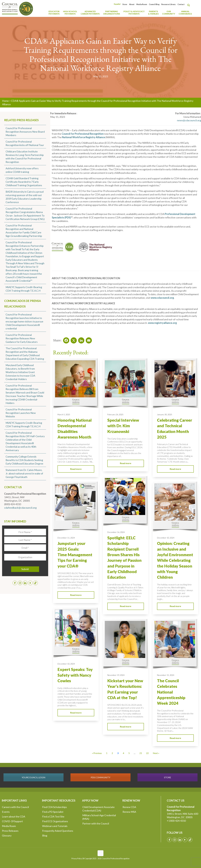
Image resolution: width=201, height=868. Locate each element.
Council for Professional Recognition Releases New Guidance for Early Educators (22, 338)
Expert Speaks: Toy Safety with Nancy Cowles (75, 675)
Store (125, 4)
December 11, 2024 (66, 538)
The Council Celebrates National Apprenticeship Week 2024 (171, 692)
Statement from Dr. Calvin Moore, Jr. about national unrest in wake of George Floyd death (24, 473)
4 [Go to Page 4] (123, 753)
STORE (167, 777)
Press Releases (10, 831)
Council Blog (154, 4)
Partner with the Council (96, 823)
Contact (181, 4)
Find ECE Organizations (55, 821)
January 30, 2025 (165, 414)
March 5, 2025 (64, 414)
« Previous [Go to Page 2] (97, 753)
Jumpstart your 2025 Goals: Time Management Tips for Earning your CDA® (75, 555)
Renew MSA (129, 812)
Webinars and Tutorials (55, 826)
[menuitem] (117, 4)
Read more (76, 469)
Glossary (7, 835)
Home (5, 101)
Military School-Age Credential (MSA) (99, 817)
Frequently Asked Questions (58, 831)
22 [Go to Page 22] (147, 753)
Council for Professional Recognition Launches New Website (21, 413)
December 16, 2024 (116, 532)
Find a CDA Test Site (53, 816)
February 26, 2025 (115, 414)
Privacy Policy (77, 859)
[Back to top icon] (100, 853)
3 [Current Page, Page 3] (118, 753)
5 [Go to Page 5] (129, 753)
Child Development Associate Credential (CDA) (98, 809)
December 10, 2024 (166, 538)
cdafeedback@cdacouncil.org (20, 508)
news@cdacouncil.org (189, 120)
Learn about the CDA (14, 816)
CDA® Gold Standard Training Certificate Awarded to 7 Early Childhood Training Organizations (24, 182)
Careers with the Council (15, 807)
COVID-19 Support (12, 821)
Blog (45, 835)
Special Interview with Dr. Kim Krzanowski (123, 426)
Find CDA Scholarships (55, 807)
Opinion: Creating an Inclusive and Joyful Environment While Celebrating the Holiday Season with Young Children (175, 560)
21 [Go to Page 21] (141, 753)
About (132, 4)
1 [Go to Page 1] (107, 753)
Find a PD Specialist (53, 812)
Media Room (142, 4)
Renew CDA (129, 807)
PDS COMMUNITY (100, 777)
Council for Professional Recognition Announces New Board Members (25, 132)
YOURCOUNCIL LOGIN (33, 777)
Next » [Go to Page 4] (156, 753)
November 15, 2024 (166, 675)
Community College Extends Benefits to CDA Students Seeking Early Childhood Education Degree (24, 460)
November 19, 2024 (116, 675)
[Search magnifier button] (189, 5)
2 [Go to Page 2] (112, 753)
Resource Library (168, 4)
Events (6, 812)
